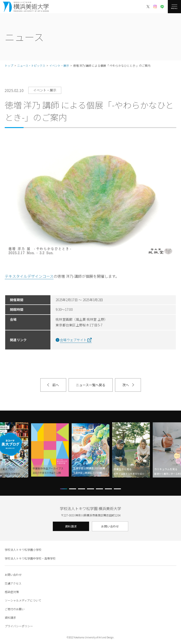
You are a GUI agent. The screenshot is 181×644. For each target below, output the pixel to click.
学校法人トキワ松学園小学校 (23, 550)
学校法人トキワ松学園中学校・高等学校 (30, 558)
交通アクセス (13, 583)
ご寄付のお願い (15, 609)
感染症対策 (12, 592)
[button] (64, 489)
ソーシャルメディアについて (23, 600)
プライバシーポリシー (19, 626)
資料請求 (71, 526)
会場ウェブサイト (73, 340)
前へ (56, 385)
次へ (126, 385)
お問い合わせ (110, 526)
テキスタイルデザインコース (29, 276)
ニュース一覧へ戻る (91, 385)
